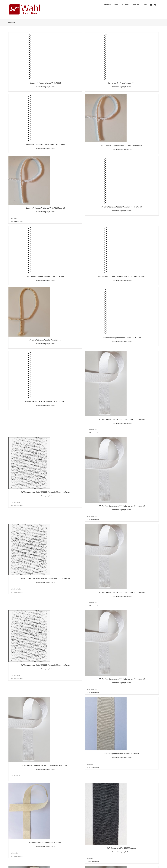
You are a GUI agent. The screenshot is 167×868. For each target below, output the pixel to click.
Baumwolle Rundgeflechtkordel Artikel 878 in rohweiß (45, 401)
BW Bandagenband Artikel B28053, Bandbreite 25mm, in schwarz (45, 492)
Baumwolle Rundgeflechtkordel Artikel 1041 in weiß (45, 208)
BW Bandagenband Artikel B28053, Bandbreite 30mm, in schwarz (45, 579)
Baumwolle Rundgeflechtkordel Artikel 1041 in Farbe (45, 144)
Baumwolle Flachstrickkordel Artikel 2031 (45, 83)
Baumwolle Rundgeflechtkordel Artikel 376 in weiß (45, 276)
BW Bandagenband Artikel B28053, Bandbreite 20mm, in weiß (122, 419)
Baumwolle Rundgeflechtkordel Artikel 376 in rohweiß (122, 207)
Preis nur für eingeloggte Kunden (45, 87)
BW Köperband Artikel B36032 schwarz (122, 848)
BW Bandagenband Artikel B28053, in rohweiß (122, 754)
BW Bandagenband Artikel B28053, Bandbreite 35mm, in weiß (122, 679)
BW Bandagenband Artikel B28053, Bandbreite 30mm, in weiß (122, 592)
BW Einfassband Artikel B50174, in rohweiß (45, 843)
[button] (155, 5)
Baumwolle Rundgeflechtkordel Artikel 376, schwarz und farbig (122, 276)
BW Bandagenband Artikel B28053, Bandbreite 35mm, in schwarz (45, 665)
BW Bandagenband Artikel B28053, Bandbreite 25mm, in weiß (122, 506)
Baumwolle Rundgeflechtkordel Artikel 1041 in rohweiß (122, 146)
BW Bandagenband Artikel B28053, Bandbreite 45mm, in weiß (45, 765)
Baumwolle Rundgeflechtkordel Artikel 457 (45, 340)
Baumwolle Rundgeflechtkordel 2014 (122, 83)
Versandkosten (19, 221)
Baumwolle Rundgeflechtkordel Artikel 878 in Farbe (122, 338)
